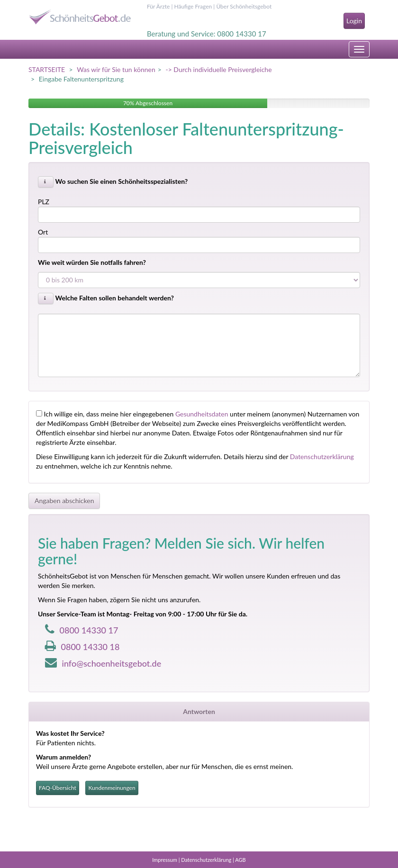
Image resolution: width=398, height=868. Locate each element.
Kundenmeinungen (112, 788)
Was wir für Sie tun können (116, 69)
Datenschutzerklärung (322, 457)
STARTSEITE (47, 69)
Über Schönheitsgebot (244, 6)
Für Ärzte (158, 6)
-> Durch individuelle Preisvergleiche (218, 69)
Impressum (165, 860)
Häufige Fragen (193, 6)
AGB (240, 860)
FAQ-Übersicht (58, 788)
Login (354, 21)
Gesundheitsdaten (202, 414)
